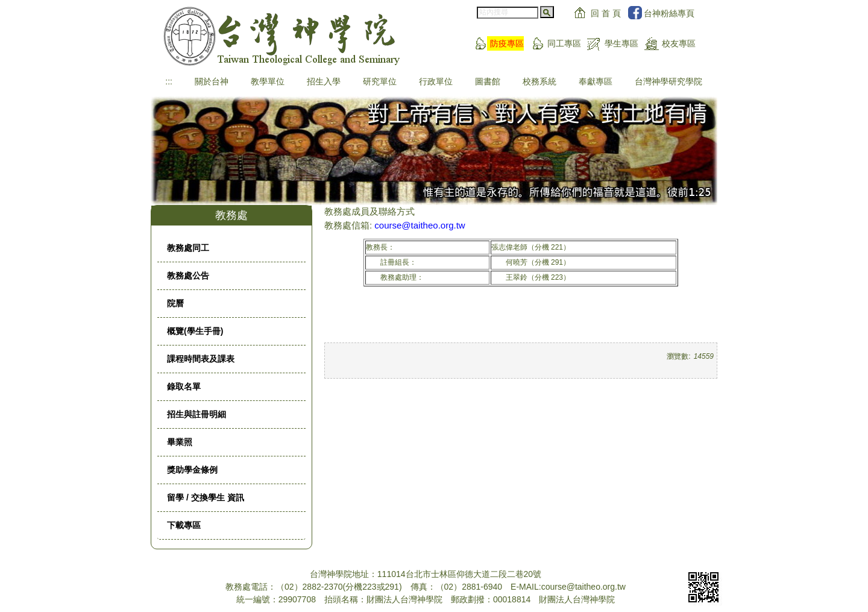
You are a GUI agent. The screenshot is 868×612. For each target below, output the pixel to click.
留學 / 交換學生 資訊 (206, 497)
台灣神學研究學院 (668, 81)
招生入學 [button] (324, 81)
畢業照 (180, 442)
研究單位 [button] (380, 81)
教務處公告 (188, 276)
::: (169, 81)
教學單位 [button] (268, 81)
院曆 (175, 303)
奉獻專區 (596, 81)
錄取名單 (184, 386)
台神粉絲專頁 (669, 13)
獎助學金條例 (192, 470)
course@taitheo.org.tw (420, 225)
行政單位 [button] (436, 81)
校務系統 (539, 81)
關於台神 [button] (212, 81)
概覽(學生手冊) (195, 331)
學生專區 (621, 43)
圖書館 (488, 81)
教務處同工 (188, 248)
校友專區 (679, 43)
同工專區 (564, 43)
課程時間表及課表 (201, 359)
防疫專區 (507, 43)
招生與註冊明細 (197, 414)
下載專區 (184, 525)
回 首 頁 (606, 13)
